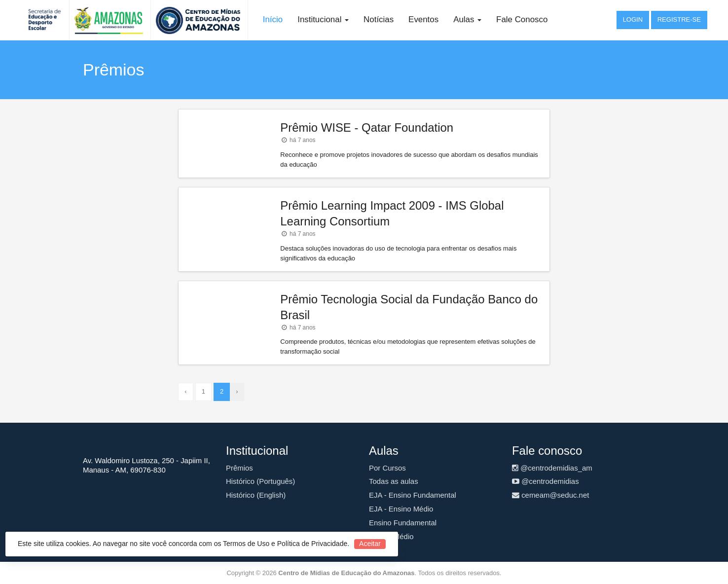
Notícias (379, 19)
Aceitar (370, 544)
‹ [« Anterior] (185, 391)
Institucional (323, 19)
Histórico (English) (256, 495)
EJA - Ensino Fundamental (413, 495)
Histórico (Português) (260, 481)
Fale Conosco (522, 19)
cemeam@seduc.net (550, 495)
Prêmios (239, 468)
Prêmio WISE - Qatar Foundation (367, 128)
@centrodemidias (546, 481)
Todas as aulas (394, 481)
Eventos (423, 19)
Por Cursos (387, 468)
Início (273, 19)
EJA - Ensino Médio (401, 509)
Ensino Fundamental (403, 523)
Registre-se (679, 19)
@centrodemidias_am (552, 468)
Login (633, 19)
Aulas (467, 19)
